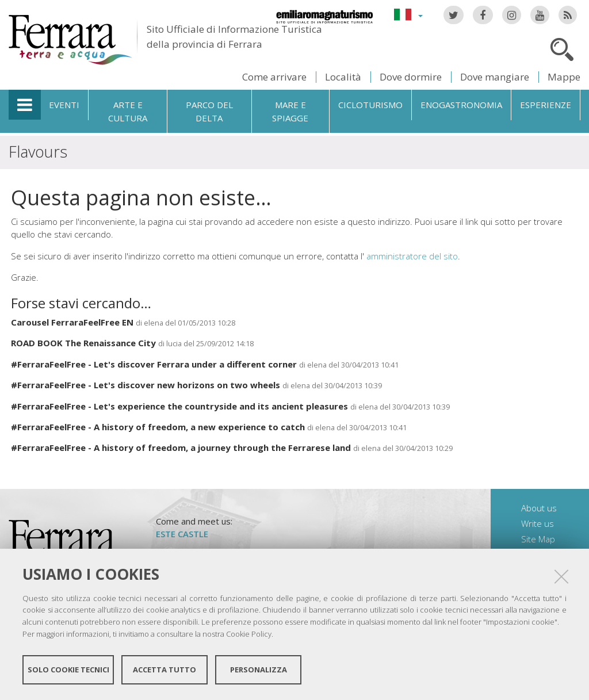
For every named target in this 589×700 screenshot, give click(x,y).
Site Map (538, 539)
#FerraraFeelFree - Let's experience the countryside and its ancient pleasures (179, 406)
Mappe (564, 77)
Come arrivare (274, 77)
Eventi (64, 105)
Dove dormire (411, 77)
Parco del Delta (209, 111)
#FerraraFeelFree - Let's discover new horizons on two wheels (147, 385)
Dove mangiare (495, 77)
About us (539, 508)
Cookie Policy (249, 634)
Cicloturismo (370, 105)
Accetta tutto (165, 670)
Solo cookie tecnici (68, 670)
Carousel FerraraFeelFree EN (72, 322)
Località (343, 77)
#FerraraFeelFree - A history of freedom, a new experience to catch (158, 427)
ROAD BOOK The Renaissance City (83, 343)
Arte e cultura (128, 111)
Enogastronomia (461, 105)
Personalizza (259, 670)
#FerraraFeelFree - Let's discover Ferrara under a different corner (154, 364)
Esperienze (546, 105)
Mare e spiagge (290, 111)
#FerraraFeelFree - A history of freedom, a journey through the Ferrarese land (181, 447)
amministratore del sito (412, 256)
